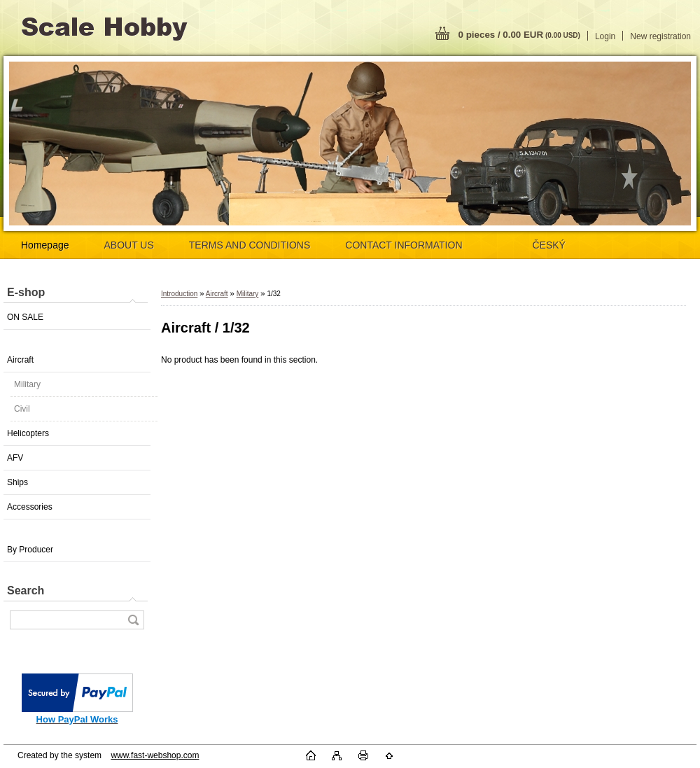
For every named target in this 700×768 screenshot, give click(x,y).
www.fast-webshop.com (155, 755)
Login (605, 36)
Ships (17, 482)
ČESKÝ (549, 245)
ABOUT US (129, 245)
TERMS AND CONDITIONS (250, 245)
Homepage (45, 245)
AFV (15, 458)
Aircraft (20, 360)
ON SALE (25, 317)
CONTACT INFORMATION (404, 245)
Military (27, 384)
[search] (133, 620)
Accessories (30, 507)
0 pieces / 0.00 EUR (519, 35)
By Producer (30, 550)
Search (26, 591)
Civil (22, 409)
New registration (660, 36)
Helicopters (28, 433)
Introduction (179, 294)
